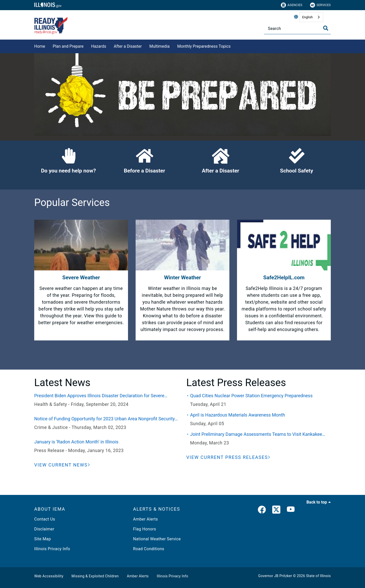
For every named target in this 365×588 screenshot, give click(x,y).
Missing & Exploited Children (95, 576)
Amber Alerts (145, 519)
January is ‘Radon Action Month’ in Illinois (76, 442)
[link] (262, 511)
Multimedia (159, 46)
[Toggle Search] (326, 28)
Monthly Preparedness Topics (204, 46)
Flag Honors (145, 529)
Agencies (292, 5)
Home (40, 46)
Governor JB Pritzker (275, 576)
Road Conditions (149, 549)
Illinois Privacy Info (52, 549)
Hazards (98, 46)
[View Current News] (62, 465)
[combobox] (311, 17)
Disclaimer (44, 529)
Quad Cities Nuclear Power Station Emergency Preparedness (251, 396)
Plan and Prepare (68, 46)
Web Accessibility (49, 576)
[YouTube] (291, 511)
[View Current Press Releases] (228, 457)
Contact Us (45, 519)
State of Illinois (318, 576)
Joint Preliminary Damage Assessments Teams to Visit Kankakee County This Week (256, 435)
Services (320, 5)
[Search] (297, 29)
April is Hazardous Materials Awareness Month (238, 415)
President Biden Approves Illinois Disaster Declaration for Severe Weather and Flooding (99, 396)
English (307, 17)
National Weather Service (157, 539)
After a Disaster (128, 46)
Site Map (43, 539)
